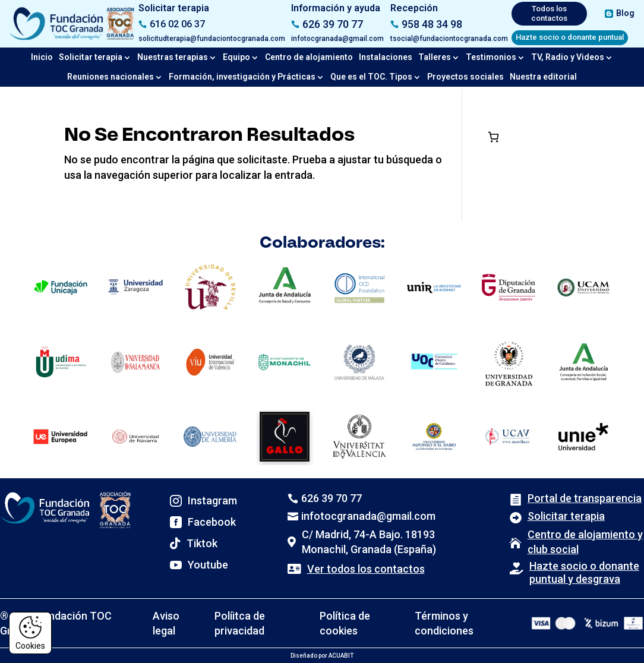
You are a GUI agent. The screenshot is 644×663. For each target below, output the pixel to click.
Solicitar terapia (91, 57)
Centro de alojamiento (309, 57)
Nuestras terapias (173, 57)
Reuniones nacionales (111, 77)
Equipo (236, 57)
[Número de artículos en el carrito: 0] (493, 137)
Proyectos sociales (465, 77)
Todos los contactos (549, 13)
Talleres (435, 57)
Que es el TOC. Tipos (371, 77)
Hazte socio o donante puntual (570, 37)
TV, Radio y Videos (568, 57)
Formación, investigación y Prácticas (242, 77)
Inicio (42, 57)
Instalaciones (386, 57)
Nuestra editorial (543, 77)
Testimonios (491, 57)
